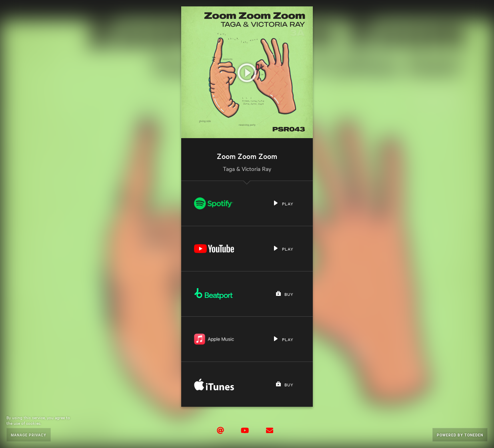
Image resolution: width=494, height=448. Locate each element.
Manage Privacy (29, 435)
